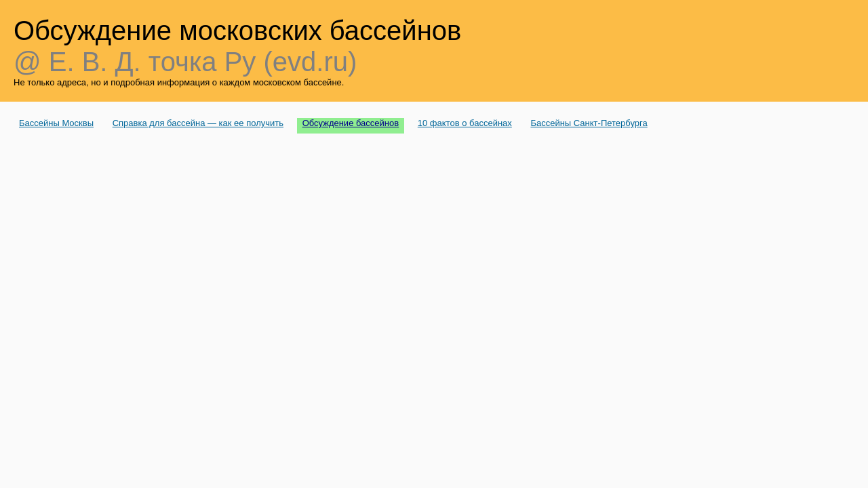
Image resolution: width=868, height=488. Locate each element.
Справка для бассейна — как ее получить (198, 123)
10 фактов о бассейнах (465, 123)
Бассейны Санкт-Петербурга (589, 123)
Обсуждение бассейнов (351, 123)
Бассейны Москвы (56, 123)
